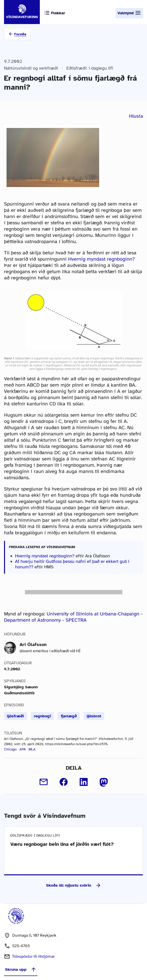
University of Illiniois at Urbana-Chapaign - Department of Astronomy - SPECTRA (73, 617)
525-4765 (21, 946)
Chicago (10, 749)
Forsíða (20, 34)
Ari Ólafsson (33, 644)
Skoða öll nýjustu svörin (74, 885)
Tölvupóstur (33, 956)
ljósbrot (94, 716)
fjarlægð (69, 716)
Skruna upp (21, 969)
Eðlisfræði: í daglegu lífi (90, 68)
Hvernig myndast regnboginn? (101, 259)
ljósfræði (15, 716)
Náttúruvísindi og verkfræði (31, 68)
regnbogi (42, 716)
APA (23, 749)
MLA (32, 749)
